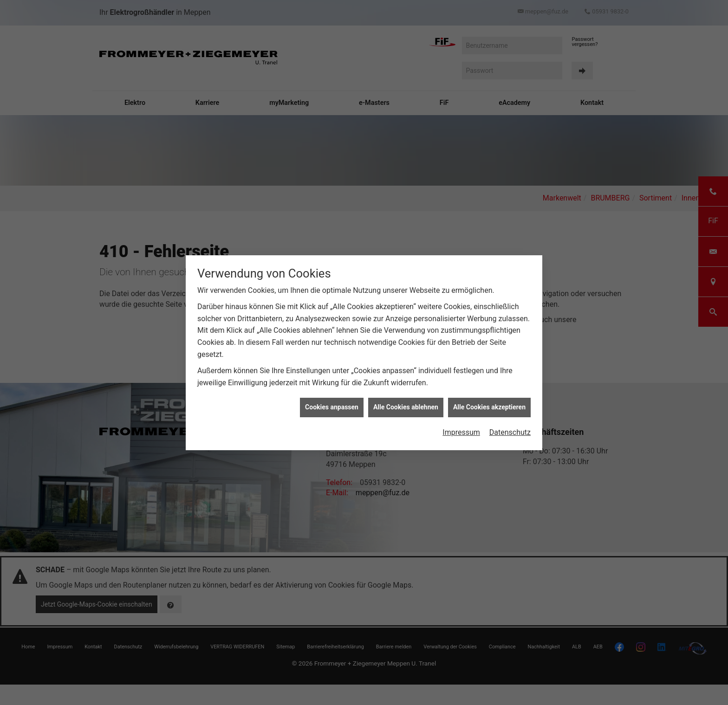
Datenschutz (510, 432)
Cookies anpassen (332, 407)
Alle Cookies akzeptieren (489, 407)
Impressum (461, 432)
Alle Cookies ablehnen (406, 407)
